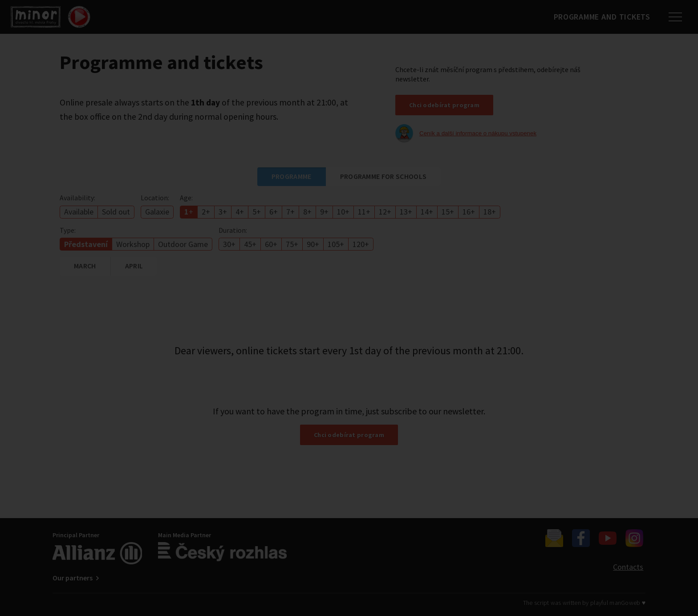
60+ (271, 244)
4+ (240, 212)
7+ (290, 212)
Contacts (628, 567)
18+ (490, 212)
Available (79, 212)
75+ (292, 244)
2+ (206, 212)
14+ (427, 212)
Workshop (133, 244)
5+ (257, 212)
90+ (313, 244)
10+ (343, 212)
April (134, 266)
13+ (406, 212)
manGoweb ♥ (627, 603)
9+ (324, 212)
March (85, 266)
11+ (364, 212)
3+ (223, 212)
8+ (307, 212)
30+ (229, 244)
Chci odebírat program (444, 105)
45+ (250, 244)
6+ (274, 212)
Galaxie (157, 212)
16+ (469, 212)
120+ (361, 244)
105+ (336, 244)
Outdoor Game (183, 244)
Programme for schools (383, 176)
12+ (385, 212)
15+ (448, 212)
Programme (292, 176)
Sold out (116, 212)
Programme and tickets (598, 17)
